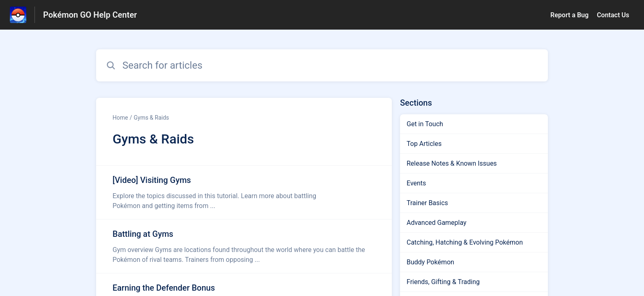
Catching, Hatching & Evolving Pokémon (465, 242)
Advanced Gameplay (437, 223)
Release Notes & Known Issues (452, 163)
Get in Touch (425, 124)
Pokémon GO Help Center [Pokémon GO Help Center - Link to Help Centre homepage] (90, 15)
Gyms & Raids (151, 118)
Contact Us (613, 15)
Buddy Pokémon (430, 262)
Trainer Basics (427, 203)
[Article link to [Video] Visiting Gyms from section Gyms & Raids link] (244, 192)
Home (120, 118)
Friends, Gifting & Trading (443, 282)
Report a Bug (569, 15)
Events (416, 183)
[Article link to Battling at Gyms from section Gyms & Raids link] (244, 246)
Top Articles (424, 144)
